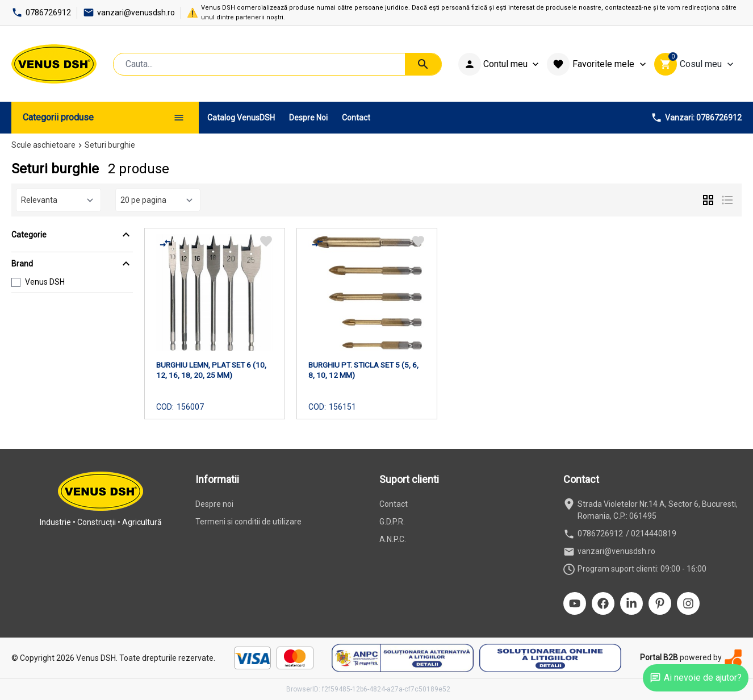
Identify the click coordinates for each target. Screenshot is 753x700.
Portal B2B (659, 657)
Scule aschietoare (43, 145)
